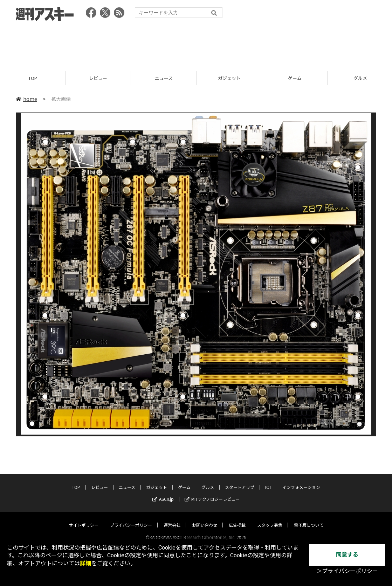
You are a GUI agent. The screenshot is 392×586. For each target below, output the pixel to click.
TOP (33, 78)
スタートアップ (240, 481)
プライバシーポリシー (131, 519)
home (26, 99)
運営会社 (172, 519)
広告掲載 (237, 519)
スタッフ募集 (270, 519)
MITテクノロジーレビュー (212, 493)
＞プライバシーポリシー (347, 571)
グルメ (208, 481)
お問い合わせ (205, 519)
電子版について (309, 519)
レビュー (98, 78)
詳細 (85, 563)
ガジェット (229, 78)
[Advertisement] (196, 44)
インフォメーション (301, 481)
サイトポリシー (84, 519)
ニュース (164, 78)
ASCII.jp (163, 493)
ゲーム (295, 78)
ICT (268, 481)
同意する (347, 555)
